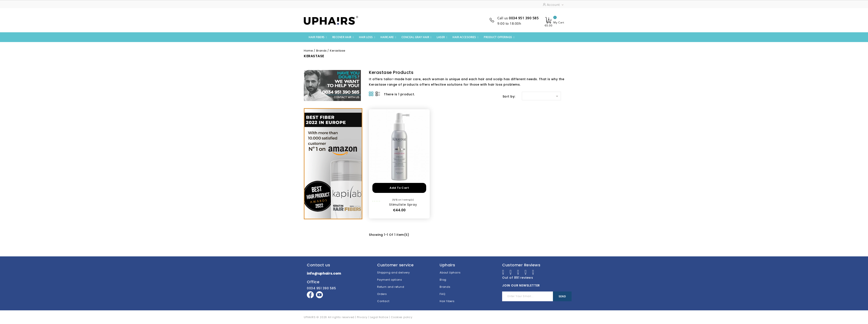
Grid (371, 94)
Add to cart (399, 188)
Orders (382, 291)
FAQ (442, 291)
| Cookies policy (401, 314)
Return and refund (391, 284)
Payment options (390, 277)
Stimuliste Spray (403, 205)
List (378, 94)
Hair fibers (447, 298)
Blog (443, 277)
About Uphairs (450, 269)
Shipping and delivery (394, 269)
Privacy (362, 314)
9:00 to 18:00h (509, 23)
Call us (518, 18)
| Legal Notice (378, 314)
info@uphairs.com (324, 270)
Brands (445, 284)
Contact (383, 298)
